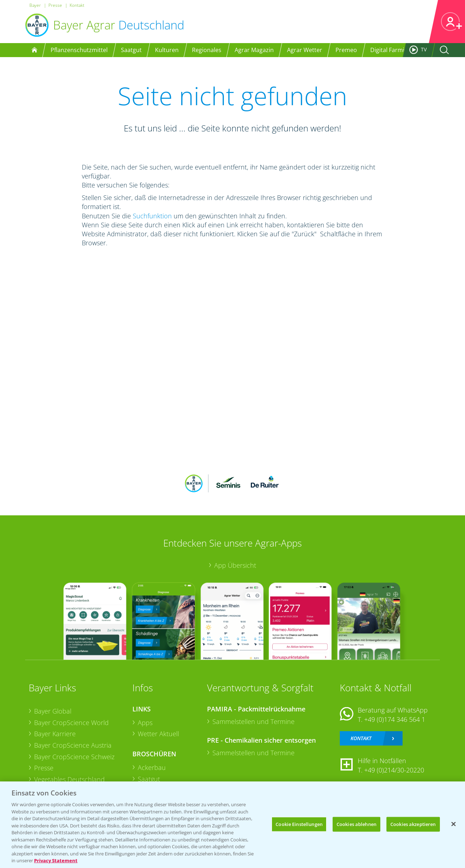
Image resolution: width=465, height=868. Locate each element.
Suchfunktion (152, 216)
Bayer (35, 5)
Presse (55, 5)
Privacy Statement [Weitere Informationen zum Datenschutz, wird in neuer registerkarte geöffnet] (56, 860)
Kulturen (167, 50)
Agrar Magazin (254, 50)
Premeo (346, 50)
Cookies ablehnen (356, 824)
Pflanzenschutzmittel (79, 50)
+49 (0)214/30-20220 (394, 770)
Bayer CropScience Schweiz (74, 757)
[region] (232, 825)
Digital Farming (391, 50)
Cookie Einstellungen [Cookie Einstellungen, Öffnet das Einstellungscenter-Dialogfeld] (299, 824)
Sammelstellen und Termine (253, 721)
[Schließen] (454, 824)
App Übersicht (235, 565)
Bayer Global (53, 711)
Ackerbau (152, 767)
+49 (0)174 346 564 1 (395, 719)
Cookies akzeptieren (413, 824)
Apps (145, 723)
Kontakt (77, 5)
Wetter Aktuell (158, 734)
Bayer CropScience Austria (73, 745)
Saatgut (131, 50)
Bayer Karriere (55, 734)
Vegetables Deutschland (69, 779)
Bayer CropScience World (71, 723)
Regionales (207, 50)
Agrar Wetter (305, 50)
